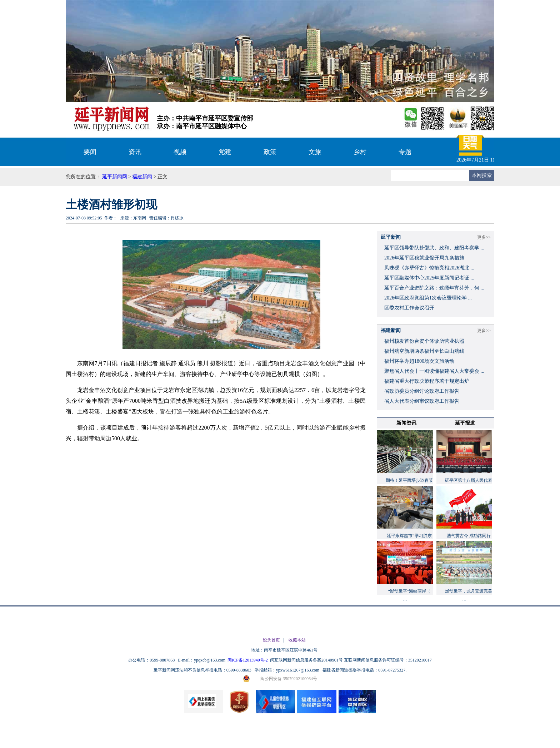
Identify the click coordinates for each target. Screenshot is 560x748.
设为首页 (271, 640)
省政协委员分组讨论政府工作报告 (422, 391)
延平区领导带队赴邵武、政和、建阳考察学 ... (434, 248)
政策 (270, 152)
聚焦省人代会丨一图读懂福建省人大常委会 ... (434, 371)
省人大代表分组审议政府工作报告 (422, 401)
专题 (405, 152)
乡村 (360, 152)
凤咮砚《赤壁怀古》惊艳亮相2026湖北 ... (429, 268)
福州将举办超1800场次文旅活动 (419, 361)
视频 (180, 152)
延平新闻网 (115, 177)
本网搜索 (482, 175)
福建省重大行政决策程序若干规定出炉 (427, 381)
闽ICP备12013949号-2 (248, 660)
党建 (225, 152)
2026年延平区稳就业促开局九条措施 (424, 258)
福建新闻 (142, 177)
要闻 (90, 152)
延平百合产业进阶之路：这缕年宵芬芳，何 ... (434, 288)
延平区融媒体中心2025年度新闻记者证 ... (429, 278)
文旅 (315, 152)
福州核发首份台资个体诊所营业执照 (424, 341)
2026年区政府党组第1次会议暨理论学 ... (428, 298)
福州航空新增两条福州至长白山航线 (424, 351)
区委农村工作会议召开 (409, 308)
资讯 (135, 152)
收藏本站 (297, 640)
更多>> (484, 237)
